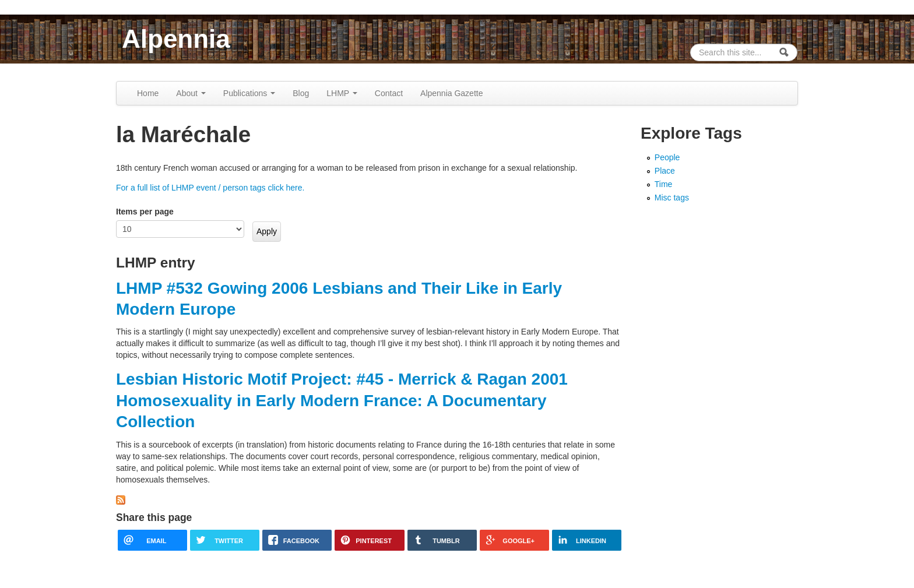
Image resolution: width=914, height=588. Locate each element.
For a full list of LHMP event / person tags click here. (210, 188)
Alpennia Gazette (451, 93)
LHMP (342, 93)
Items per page (145, 212)
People (667, 157)
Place (665, 171)
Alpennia (176, 39)
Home (148, 93)
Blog (301, 93)
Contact (389, 93)
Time (664, 184)
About (191, 93)
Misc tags (672, 198)
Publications (249, 93)
